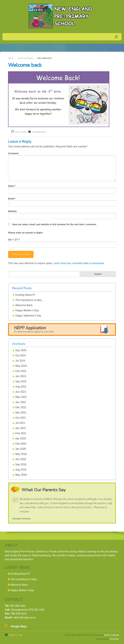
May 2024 (21, 366)
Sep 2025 (21, 350)
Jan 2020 (21, 449)
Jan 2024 (21, 376)
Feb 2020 (21, 444)
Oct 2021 (21, 418)
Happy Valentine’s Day (28, 316)
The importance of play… (30, 300)
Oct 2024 (21, 355)
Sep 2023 (21, 381)
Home (11, 58)
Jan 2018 (21, 459)
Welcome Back (24, 305)
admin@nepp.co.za (24, 617)
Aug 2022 (21, 387)
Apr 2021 (21, 428)
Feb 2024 (21, 371)
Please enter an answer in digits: (26, 233)
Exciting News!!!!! (25, 295)
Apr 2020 (21, 438)
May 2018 (21, 454)
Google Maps (19, 626)
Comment (13, 153)
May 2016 (21, 475)
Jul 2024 (20, 361)
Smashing (114, 639)
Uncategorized (25, 58)
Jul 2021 (20, 423)
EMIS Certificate (112, 635)
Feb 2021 (21, 433)
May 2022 (21, 397)
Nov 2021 (21, 413)
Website (12, 211)
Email (12, 199)
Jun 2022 (21, 392)
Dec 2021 (21, 407)
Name (12, 186)
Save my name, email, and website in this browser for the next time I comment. (54, 224)
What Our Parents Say (44, 490)
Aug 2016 (21, 470)
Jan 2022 (21, 402)
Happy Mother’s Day (27, 310)
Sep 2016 (21, 464)
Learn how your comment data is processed (79, 263)
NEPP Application (34, 329)
